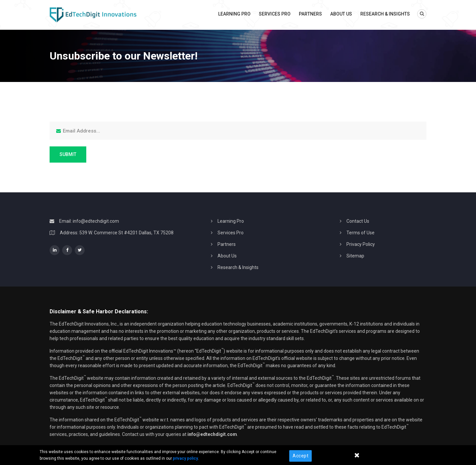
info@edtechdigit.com (96, 221)
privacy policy (185, 458)
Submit (68, 154)
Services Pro (275, 14)
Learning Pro (234, 14)
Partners (310, 14)
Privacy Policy (361, 244)
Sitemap (355, 256)
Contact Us (358, 221)
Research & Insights (385, 14)
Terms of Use (360, 233)
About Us (341, 14)
